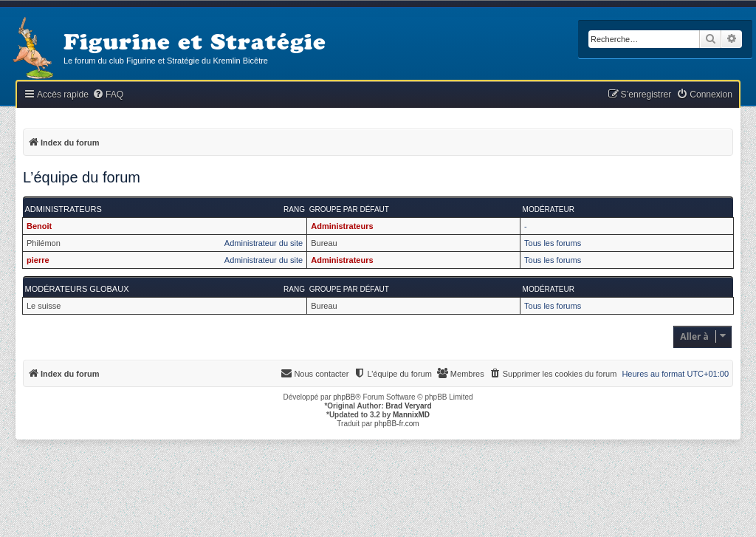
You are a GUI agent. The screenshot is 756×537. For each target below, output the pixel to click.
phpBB (344, 397)
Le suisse (44, 306)
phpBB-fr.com (397, 424)
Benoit (39, 226)
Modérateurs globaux (77, 289)
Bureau (324, 243)
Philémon (44, 243)
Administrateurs (63, 209)
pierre (38, 260)
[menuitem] (108, 95)
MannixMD (411, 415)
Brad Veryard (408, 406)
